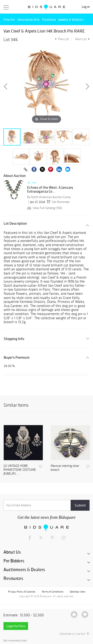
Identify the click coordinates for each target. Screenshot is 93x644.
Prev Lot (61, 39)
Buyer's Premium (17, 357)
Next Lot (82, 39)
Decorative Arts (29, 19)
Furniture (49, 19)
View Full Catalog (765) (44, 208)
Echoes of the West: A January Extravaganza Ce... (50, 189)
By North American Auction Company (50, 197)
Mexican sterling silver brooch (65, 468)
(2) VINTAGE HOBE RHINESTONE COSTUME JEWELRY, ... (20, 470)
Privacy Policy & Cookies (22, 592)
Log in (86, 7)
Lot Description (15, 223)
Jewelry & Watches (71, 19)
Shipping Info (14, 339)
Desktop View (77, 592)
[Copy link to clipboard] (26, 170)
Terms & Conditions (52, 592)
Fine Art (9, 19)
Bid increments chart (15, 641)
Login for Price (16, 626)
